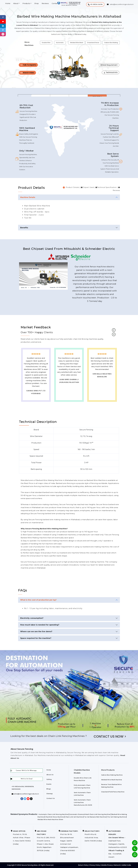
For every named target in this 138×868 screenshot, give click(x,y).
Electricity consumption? (32, 618)
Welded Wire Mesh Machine (112, 780)
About (16, 3)
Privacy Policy (95, 865)
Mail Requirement (109, 65)
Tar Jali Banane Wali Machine (95, 817)
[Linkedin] (3, 26)
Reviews (45, 3)
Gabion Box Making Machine (112, 775)
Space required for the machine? (36, 638)
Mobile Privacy (107, 865)
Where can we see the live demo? (36, 632)
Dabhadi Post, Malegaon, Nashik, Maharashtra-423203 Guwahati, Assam (118, 844)
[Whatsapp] (133, 853)
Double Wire (46, 43)
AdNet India (126, 865)
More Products (108, 770)
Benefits (24, 228)
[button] (95, 4)
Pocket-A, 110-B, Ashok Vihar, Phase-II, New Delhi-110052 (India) (22, 838)
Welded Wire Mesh (77, 43)
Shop (37, 3)
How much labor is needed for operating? (40, 625)
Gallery (49, 779)
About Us (50, 775)
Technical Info (111, 72)
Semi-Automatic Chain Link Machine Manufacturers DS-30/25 (83, 802)
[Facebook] (3, 17)
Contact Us (51, 798)
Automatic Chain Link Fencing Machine (54, 814)
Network (117, 865)
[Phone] (133, 847)
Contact (55, 3)
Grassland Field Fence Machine (113, 792)
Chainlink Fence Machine (55, 817)
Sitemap (50, 794)
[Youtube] (3, 21)
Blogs (49, 789)
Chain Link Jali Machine (74, 817)
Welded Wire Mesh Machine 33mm (50, 820)
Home (8, 3)
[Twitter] (3, 30)
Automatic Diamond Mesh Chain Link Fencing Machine (90, 814)
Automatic (60, 43)
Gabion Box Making (111, 43)
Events (49, 784)
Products (26, 3)
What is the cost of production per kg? (38, 600)
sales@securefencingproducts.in (25, 794)
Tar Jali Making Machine (117, 817)
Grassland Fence (93, 43)
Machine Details (28, 197)
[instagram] (3, 34)
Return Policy (83, 865)
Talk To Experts (28, 65)
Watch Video (27, 73)
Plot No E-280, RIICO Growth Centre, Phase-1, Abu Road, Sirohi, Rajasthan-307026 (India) (46, 841)
